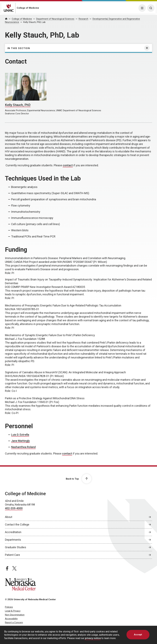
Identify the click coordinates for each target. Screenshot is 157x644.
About (9, 517)
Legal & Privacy (13, 611)
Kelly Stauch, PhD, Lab (34, 22)
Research (83, 19)
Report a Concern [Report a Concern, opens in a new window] (14, 622)
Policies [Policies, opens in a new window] (9, 607)
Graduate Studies (16, 547)
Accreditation (13, 532)
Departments (13, 540)
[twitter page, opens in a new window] (14, 568)
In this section (19, 48)
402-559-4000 (14, 508)
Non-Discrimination (15, 615)
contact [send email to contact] (68, 165)
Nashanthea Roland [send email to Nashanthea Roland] (23, 447)
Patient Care (12, 555)
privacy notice (93, 638)
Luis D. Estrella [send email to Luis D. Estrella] (20, 435)
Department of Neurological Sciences (55, 19)
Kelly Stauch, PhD (18, 105)
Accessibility (11, 619)
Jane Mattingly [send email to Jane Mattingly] (20, 441)
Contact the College (17, 524)
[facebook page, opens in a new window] (7, 568)
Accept (138, 635)
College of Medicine (28, 8)
